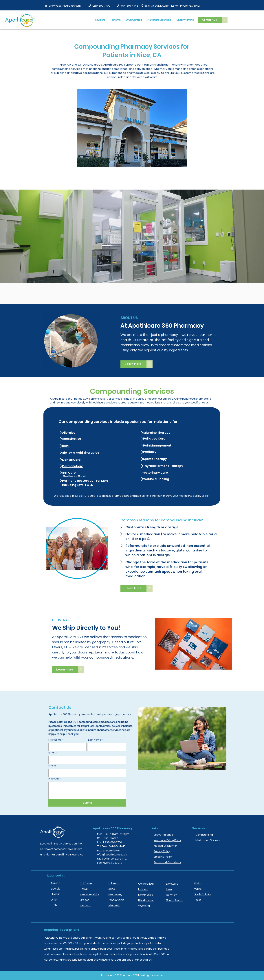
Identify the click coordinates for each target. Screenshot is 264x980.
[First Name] (66, 747)
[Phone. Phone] (86, 773)
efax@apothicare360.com (65, 6)
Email (53, 753)
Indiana (143, 889)
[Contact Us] (210, 20)
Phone (53, 766)
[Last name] (106, 747)
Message (55, 779)
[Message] (87, 790)
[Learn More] (133, 364)
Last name (95, 740)
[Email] (86, 760)
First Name (56, 740)
